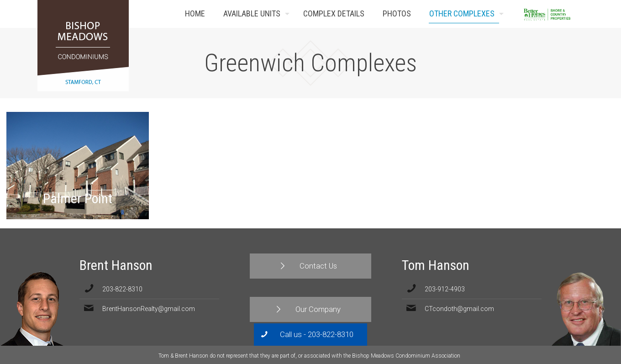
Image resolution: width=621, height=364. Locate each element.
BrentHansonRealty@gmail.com (149, 309)
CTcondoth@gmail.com (459, 309)
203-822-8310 (122, 289)
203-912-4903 (445, 289)
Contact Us (570, 14)
